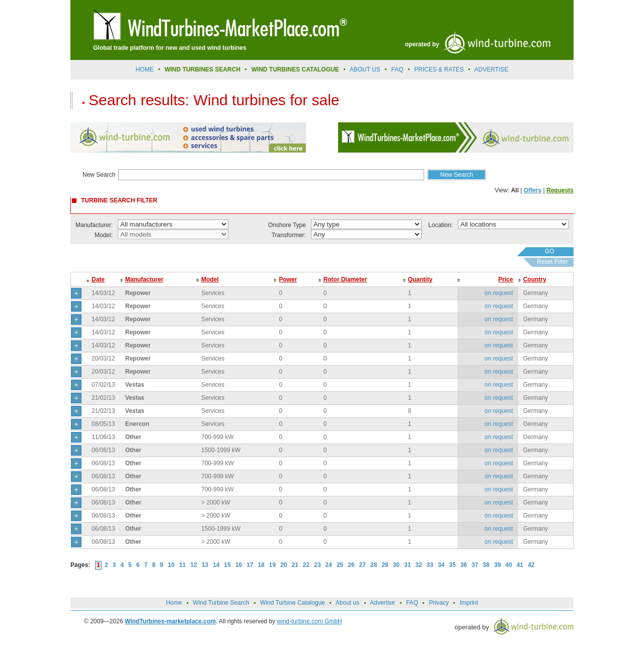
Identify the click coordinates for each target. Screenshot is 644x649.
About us (365, 69)
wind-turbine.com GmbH (309, 621)
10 (171, 565)
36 (464, 565)
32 (418, 565)
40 (508, 565)
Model (210, 279)
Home (144, 69)
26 (351, 565)
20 (284, 565)
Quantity (420, 279)
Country (535, 279)
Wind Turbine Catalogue (293, 603)
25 (340, 565)
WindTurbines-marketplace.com (170, 621)
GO (550, 251)
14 (216, 565)
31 (407, 565)
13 (205, 565)
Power (288, 279)
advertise (492, 69)
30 (396, 565)
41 (520, 565)
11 (182, 565)
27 (363, 565)
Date (98, 279)
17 (250, 565)
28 (374, 565)
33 (430, 565)
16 (239, 565)
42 (531, 565)
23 (317, 565)
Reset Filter (552, 262)
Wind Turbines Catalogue (295, 69)
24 (329, 565)
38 (486, 565)
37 (475, 565)
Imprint (469, 603)
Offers (533, 190)
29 (385, 565)
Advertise (382, 603)
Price (505, 279)
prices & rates (439, 69)
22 (306, 565)
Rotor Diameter (345, 279)
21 (295, 565)
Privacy (439, 603)
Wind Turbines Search (203, 69)
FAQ (397, 69)
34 (441, 565)
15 (227, 565)
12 (193, 565)
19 (272, 565)
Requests (560, 190)
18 (261, 565)
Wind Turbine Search (221, 603)
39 (497, 565)
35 (453, 565)
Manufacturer (144, 279)
